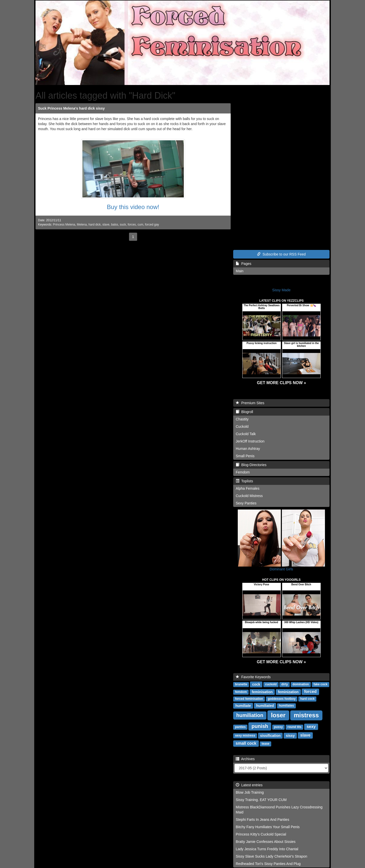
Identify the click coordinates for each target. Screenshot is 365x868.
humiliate (243, 705)
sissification (270, 735)
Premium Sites (250, 403)
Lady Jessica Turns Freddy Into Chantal (267, 849)
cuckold (271, 684)
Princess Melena (64, 225)
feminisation (262, 692)
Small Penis (245, 456)
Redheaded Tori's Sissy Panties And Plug (268, 864)
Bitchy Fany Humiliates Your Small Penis (268, 827)
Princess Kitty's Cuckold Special (261, 834)
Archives (245, 759)
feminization (288, 692)
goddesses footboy (282, 699)
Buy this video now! (133, 207)
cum (140, 225)
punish (260, 726)
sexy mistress (245, 736)
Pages (243, 264)
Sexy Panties (246, 503)
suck (123, 225)
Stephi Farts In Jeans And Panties (262, 820)
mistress (306, 715)
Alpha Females (248, 488)
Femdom (243, 472)
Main (240, 271)
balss (115, 225)
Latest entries (249, 785)
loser (278, 715)
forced (310, 692)
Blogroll (244, 412)
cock (256, 684)
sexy (311, 727)
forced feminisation (249, 699)
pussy (278, 727)
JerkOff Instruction (250, 441)
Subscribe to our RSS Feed (281, 254)
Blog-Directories (251, 465)
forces (132, 225)
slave (106, 225)
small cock (246, 743)
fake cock (321, 684)
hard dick (95, 225)
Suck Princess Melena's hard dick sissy (71, 108)
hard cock (307, 699)
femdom (241, 692)
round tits (294, 727)
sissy (290, 735)
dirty (285, 684)
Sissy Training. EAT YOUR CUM (261, 800)
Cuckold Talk (246, 434)
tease (266, 744)
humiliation (250, 715)
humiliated (265, 705)
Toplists (244, 481)
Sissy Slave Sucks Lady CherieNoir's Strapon (271, 856)
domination (301, 684)
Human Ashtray (248, 449)
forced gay (152, 225)
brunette (241, 684)
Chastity (242, 419)
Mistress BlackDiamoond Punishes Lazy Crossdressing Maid (279, 810)
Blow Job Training (250, 792)
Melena (82, 225)
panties (240, 727)
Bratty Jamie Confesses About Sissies (266, 842)
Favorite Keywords (253, 677)
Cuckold (242, 427)
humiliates (286, 706)
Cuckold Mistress (249, 496)
